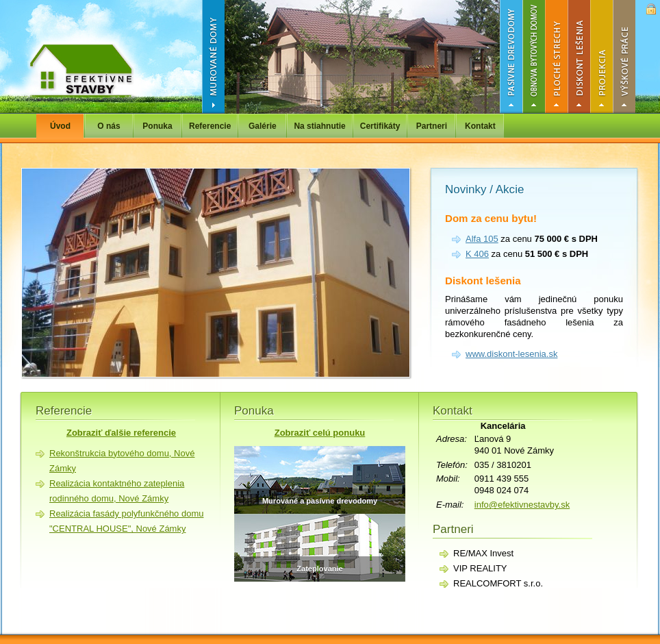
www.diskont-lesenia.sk (511, 354)
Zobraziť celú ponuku (320, 433)
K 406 (477, 254)
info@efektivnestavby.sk (522, 505)
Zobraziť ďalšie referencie (121, 433)
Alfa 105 (482, 239)
